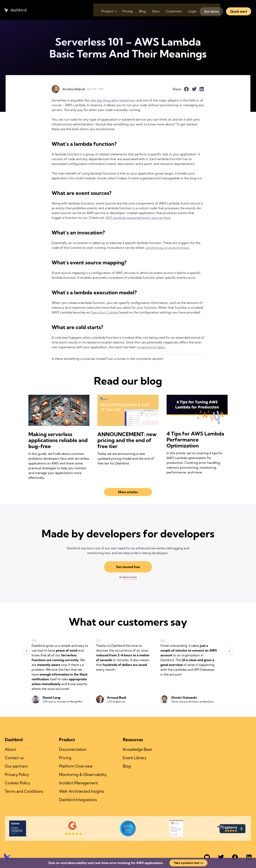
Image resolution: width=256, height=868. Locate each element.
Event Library (135, 757)
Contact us (14, 757)
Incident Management (78, 781)
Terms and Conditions (24, 789)
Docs (152, 10)
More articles (128, 492)
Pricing (121, 10)
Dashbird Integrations (78, 797)
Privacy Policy (17, 773)
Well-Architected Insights (82, 789)
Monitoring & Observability (83, 773)
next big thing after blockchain (113, 100)
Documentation (73, 749)
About (10, 749)
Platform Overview (76, 765)
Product (100, 10)
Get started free (128, 567)
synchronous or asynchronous (167, 248)
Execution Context (105, 312)
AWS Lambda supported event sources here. (138, 218)
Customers (172, 10)
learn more (130, 577)
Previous (27, 651)
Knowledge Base (137, 749)
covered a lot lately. (152, 347)
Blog (137, 10)
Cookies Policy (17, 781)
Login (192, 10)
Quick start (239, 10)
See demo (211, 10)
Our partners (16, 765)
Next (229, 651)
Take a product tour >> (188, 863)
